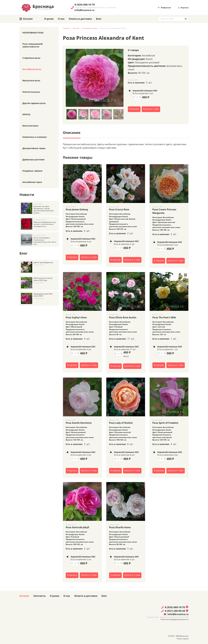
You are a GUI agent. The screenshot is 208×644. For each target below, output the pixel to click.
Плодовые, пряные (32, 171)
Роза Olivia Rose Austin (123, 317)
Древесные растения (33, 160)
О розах (49, 19)
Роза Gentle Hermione (79, 423)
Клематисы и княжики (35, 137)
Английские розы (90, 28)
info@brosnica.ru (84, 10)
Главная (66, 28)
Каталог (76, 28)
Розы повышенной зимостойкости (32, 45)
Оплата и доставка (80, 19)
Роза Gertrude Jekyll (77, 527)
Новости (27, 195)
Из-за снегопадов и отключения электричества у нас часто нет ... (45, 241)
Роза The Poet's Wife (164, 317)
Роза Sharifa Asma (120, 527)
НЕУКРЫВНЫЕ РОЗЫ (33, 33)
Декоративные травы (34, 148)
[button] (134, 97)
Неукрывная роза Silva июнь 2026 (43, 295)
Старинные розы (31, 58)
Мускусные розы (31, 81)
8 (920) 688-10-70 (85, 4)
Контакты (40, 596)
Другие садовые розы (34, 103)
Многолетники (30, 126)
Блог (99, 19)
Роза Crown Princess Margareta (164, 211)
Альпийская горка (32, 182)
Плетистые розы (31, 92)
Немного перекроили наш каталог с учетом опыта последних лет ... (45, 224)
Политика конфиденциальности (175, 619)
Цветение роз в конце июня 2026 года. (43, 279)
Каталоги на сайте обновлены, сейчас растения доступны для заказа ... (44, 210)
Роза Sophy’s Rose (76, 317)
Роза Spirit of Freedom (165, 423)
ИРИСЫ (26, 114)
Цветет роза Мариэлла (43, 263)
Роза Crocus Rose (119, 209)
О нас (61, 19)
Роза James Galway (77, 209)
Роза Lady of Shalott (121, 423)
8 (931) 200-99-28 (173, 611)
